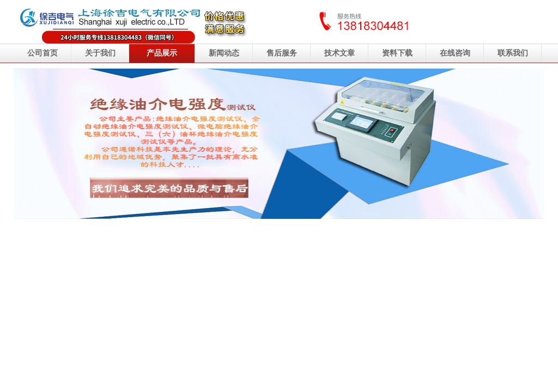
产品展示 (162, 53)
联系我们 (513, 53)
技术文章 (339, 53)
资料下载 (397, 53)
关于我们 (100, 53)
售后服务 (282, 53)
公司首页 (43, 53)
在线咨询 (455, 53)
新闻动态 (224, 53)
